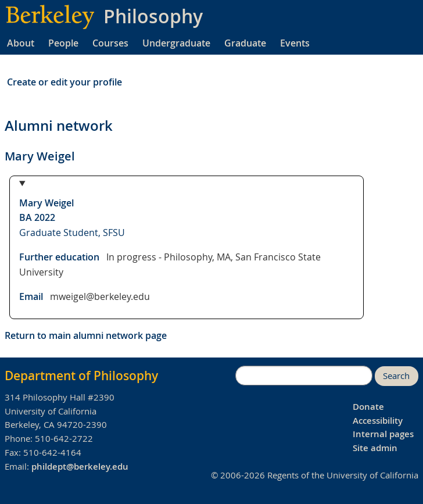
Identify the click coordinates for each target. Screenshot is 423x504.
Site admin (375, 448)
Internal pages (383, 434)
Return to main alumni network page (86, 335)
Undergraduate (176, 43)
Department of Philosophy (81, 376)
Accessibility (378, 421)
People (63, 43)
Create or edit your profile (64, 82)
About (21, 43)
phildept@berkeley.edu (80, 467)
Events (295, 43)
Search (396, 376)
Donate (368, 407)
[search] (304, 376)
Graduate (245, 43)
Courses (110, 43)
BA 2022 (37, 217)
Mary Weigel (46, 203)
